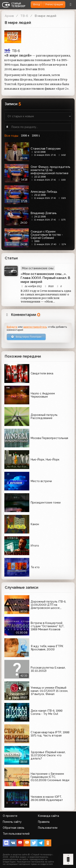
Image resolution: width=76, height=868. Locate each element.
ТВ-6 (24, 16)
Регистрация (54, 4)
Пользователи (48, 828)
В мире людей (45, 16)
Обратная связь (14, 828)
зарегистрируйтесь (35, 327)
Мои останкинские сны (38, 268)
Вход (37, 4)
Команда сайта (48, 816)
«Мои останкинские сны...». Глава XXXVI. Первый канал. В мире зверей (45, 278)
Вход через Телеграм (26, 337)
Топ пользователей (16, 834)
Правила (44, 822)
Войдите (12, 327)
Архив (9, 16)
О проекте (10, 816)
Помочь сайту (12, 822)
